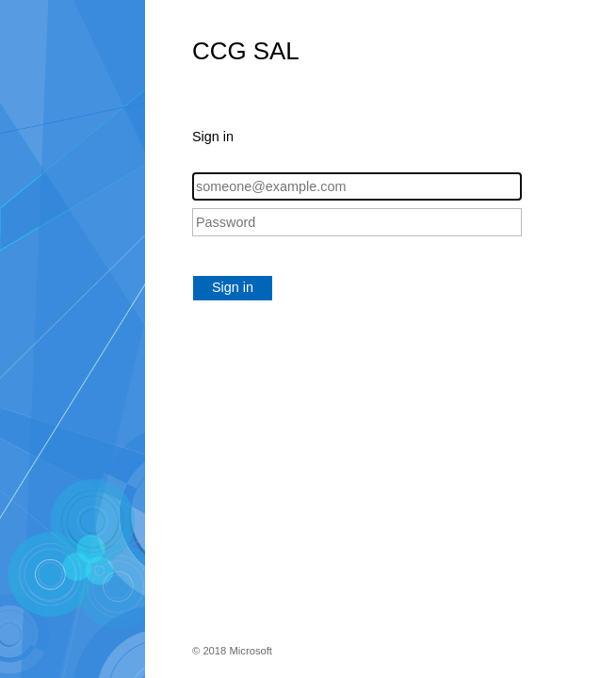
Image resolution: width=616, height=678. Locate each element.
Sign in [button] (233, 287)
